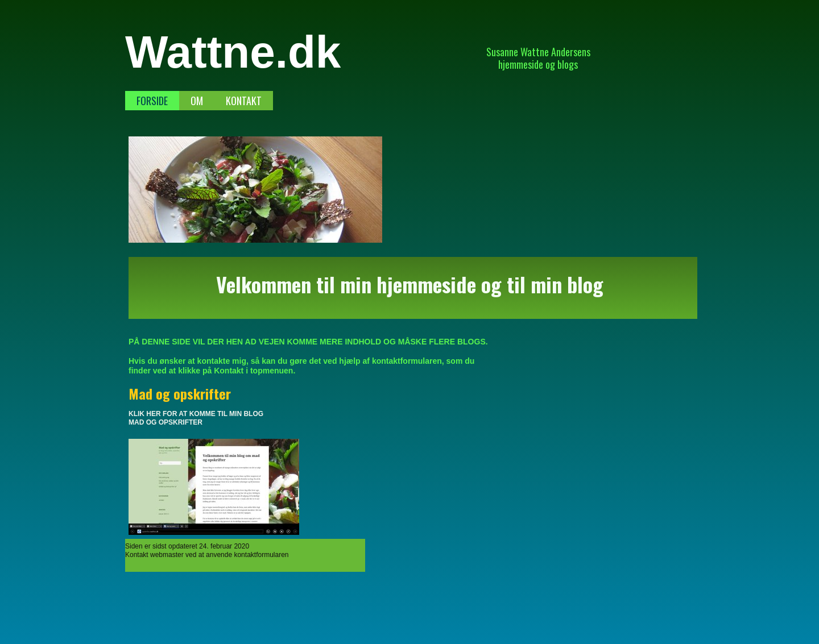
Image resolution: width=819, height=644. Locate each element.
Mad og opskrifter (180, 393)
